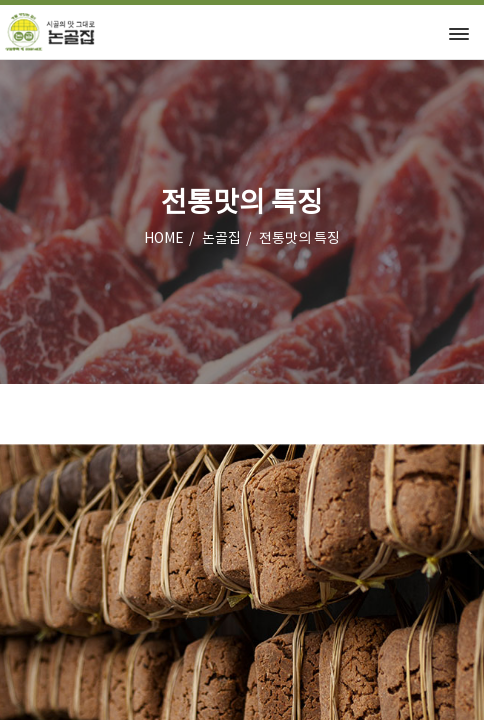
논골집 (221, 239)
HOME (164, 239)
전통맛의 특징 (299, 239)
